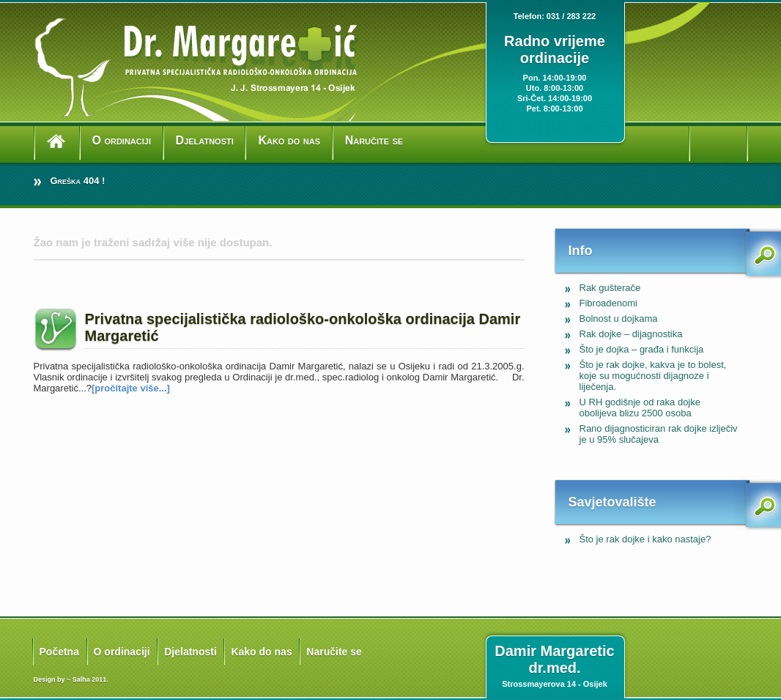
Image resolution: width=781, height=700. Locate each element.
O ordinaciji (122, 140)
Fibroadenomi (609, 303)
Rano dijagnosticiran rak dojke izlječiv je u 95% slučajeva (659, 434)
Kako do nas (289, 140)
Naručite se (374, 140)
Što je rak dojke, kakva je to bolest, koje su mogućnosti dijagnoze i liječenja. (653, 376)
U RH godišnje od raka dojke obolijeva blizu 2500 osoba (640, 408)
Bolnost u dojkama (619, 318)
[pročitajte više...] (131, 388)
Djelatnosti (205, 140)
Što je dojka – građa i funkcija (642, 349)
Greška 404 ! (78, 181)
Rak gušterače (610, 288)
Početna (59, 652)
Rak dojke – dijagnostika (631, 334)
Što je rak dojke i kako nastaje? (645, 539)
